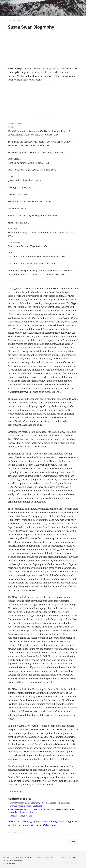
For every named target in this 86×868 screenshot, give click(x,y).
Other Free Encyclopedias (21, 816)
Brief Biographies (17, 821)
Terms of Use (9, 864)
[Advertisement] (43, 48)
